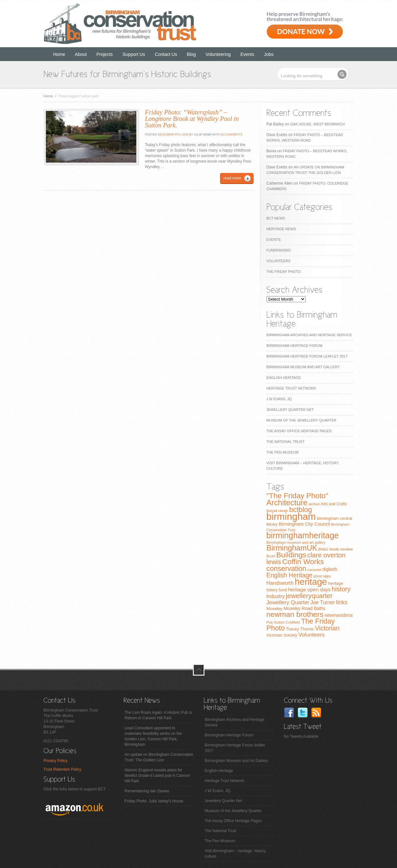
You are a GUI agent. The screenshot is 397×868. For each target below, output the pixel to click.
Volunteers (279, 261)
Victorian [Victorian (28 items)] (327, 628)
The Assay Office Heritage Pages (299, 431)
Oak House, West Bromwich (318, 124)
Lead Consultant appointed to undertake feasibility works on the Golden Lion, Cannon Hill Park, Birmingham (153, 736)
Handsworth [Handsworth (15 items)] (280, 583)
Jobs (269, 54)
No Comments (231, 134)
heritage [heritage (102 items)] (311, 582)
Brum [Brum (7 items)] (271, 556)
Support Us (134, 54)
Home (59, 54)
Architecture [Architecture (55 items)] (287, 503)
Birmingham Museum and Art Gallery (303, 367)
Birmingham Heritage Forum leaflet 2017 (307, 356)
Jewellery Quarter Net (290, 410)
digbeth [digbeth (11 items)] (330, 569)
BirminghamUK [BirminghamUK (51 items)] (292, 548)
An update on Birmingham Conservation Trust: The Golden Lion (159, 757)
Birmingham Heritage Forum (294, 346)
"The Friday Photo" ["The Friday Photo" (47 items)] (298, 496)
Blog (191, 54)
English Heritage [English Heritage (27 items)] (290, 575)
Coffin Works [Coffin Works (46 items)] (303, 562)
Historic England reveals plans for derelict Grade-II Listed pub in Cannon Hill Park (157, 776)
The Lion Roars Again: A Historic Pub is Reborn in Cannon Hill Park (158, 715)
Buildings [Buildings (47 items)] (291, 555)
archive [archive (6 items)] (314, 504)
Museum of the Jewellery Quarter (302, 420)
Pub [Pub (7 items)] (270, 622)
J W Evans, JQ (279, 399)
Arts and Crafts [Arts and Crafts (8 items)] (334, 504)
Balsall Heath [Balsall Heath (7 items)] (277, 511)
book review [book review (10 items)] (341, 549)
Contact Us (166, 54)
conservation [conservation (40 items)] (287, 568)
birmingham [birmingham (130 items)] (291, 516)
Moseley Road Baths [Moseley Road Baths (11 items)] (304, 608)
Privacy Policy (56, 761)
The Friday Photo (284, 272)
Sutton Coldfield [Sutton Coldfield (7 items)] (287, 622)
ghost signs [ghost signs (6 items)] (322, 576)
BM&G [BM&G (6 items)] (323, 549)
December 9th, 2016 (173, 134)
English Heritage (284, 378)
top (199, 670)
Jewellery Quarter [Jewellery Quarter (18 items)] (288, 602)
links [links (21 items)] (342, 602)
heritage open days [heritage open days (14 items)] (309, 589)
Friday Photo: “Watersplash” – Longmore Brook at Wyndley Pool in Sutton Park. (192, 119)
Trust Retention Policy (63, 769)
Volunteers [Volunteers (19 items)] (311, 635)
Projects (104, 54)
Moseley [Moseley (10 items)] (275, 609)
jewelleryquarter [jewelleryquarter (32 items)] (309, 596)
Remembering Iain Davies (147, 791)
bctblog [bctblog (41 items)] (301, 510)
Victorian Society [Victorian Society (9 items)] (282, 635)
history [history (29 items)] (341, 589)
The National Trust (286, 442)
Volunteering (218, 54)
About (81, 54)
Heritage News (281, 229)
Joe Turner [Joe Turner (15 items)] (323, 602)
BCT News (276, 218)
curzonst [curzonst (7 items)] (314, 570)
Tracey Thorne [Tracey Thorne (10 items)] (300, 629)
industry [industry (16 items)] (276, 596)
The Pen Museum (283, 452)
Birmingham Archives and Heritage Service (309, 335)
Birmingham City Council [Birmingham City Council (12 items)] (304, 524)
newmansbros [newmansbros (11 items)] (338, 615)
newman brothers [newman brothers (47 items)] (295, 614)
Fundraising (279, 250)
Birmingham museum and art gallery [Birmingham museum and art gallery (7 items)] (296, 542)
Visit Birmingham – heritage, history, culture (236, 854)
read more (232, 178)
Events (247, 54)
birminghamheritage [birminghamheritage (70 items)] (303, 535)
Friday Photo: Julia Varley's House (154, 801)
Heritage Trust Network (291, 388)
